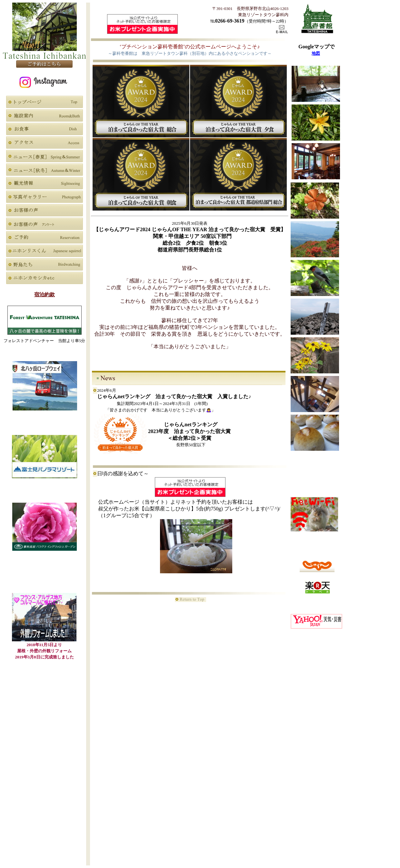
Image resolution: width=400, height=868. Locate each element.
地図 (316, 53)
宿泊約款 (45, 295)
